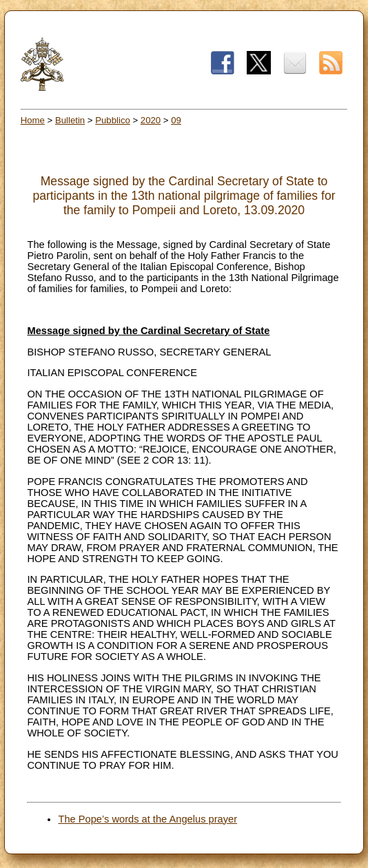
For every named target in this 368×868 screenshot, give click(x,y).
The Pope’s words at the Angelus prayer (147, 819)
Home (33, 120)
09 (176, 120)
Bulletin (70, 120)
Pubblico (113, 120)
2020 (151, 120)
